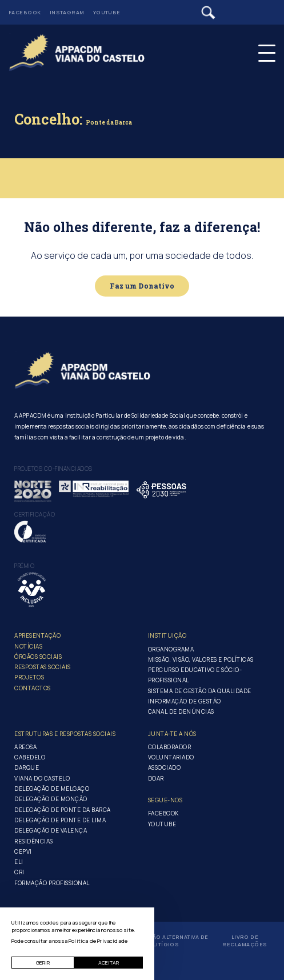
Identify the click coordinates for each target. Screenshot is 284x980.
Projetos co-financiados (53, 469)
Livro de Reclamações (245, 941)
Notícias (28, 646)
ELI (19, 862)
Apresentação (37, 635)
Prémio (24, 566)
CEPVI (23, 851)
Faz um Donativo (142, 286)
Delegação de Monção (51, 799)
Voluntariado (171, 757)
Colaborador (170, 747)
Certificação (35, 514)
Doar (156, 778)
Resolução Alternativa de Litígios (166, 941)
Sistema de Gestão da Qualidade (200, 691)
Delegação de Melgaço (52, 789)
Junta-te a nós (172, 734)
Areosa (25, 747)
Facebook (25, 12)
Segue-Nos (165, 800)
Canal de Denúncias (181, 711)
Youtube (107, 12)
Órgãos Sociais (38, 657)
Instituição (167, 635)
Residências (34, 841)
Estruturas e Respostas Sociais (65, 734)
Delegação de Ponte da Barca (63, 810)
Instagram (67, 12)
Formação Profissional (52, 883)
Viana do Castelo (42, 778)
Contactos (33, 688)
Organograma (171, 649)
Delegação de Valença (51, 830)
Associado (165, 767)
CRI (19, 872)
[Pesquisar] (208, 13)
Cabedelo (30, 757)
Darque (27, 767)
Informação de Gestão (185, 701)
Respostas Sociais (43, 667)
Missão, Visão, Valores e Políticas (201, 659)
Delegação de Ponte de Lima (60, 820)
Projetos (29, 677)
